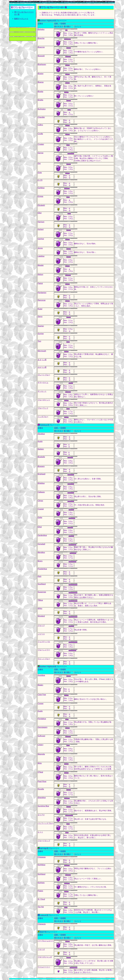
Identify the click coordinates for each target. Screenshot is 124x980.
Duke (40, 173)
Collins (40, 125)
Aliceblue (41, 434)
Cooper (41, 704)
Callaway (41, 492)
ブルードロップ (44, 841)
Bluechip (41, 38)
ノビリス (41, 634)
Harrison (41, 222)
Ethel (40, 527)
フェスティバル (44, 642)
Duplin (40, 711)
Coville (40, 134)
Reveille (41, 789)
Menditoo (41, 552)
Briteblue (41, 483)
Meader (41, 265)
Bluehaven (42, 64)
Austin (40, 441)
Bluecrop (41, 47)
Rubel (40, 309)
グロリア (41, 626)
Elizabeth (41, 205)
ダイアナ (41, 815)
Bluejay (41, 74)
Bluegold (41, 56)
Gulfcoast (41, 736)
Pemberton (42, 293)
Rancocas (42, 300)
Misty (40, 763)
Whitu (40, 608)
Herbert (41, 229)
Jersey (40, 248)
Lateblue (41, 256)
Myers (40, 561)
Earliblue (41, 188)
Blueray (41, 82)
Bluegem (41, 466)
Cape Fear (42, 695)
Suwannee (42, 592)
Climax (40, 501)
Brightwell (42, 474)
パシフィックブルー (46, 823)
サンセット (42, 391)
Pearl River (42, 782)
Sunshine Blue (43, 806)
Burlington (42, 109)
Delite (40, 518)
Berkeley (41, 29)
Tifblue (40, 600)
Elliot (40, 213)
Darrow (41, 153)
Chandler (41, 117)
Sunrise (41, 334)
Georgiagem (43, 727)
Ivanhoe (41, 239)
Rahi (40, 576)
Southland (42, 584)
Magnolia (41, 754)
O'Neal (40, 772)
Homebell (41, 544)
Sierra (40, 317)
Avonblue (41, 675)
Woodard (41, 616)
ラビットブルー (44, 659)
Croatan (41, 144)
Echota (40, 196)
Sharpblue (42, 798)
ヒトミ (40, 832)
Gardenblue (42, 535)
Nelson (40, 274)
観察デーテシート (21, 19)
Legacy (41, 745)
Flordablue (42, 719)
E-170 (40, 180)
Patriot (40, 283)
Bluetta (40, 92)
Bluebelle (41, 457)
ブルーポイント (44, 400)
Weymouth (42, 351)
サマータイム (43, 383)
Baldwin (41, 449)
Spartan (41, 326)
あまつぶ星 (42, 360)
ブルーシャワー (44, 650)
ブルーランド (43, 408)
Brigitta (40, 100)
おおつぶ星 (42, 367)
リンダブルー (43, 417)
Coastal (41, 509)
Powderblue (42, 569)
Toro (39, 341)
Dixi (39, 163)
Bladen (40, 685)
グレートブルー (44, 375)
